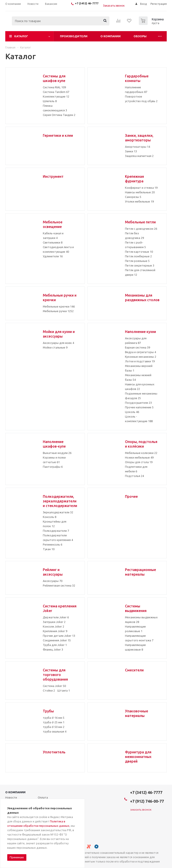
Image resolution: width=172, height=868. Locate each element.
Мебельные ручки (58, 311)
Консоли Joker (53, 626)
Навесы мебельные (140, 192)
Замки (131, 151)
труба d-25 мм (54, 722)
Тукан (49, 549)
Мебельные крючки (59, 306)
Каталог (21, 36)
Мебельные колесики (141, 453)
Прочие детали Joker (59, 636)
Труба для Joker (55, 645)
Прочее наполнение (139, 407)
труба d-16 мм (54, 718)
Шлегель (50, 101)
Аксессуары (53, 581)
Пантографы (53, 467)
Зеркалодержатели (58, 512)
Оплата (43, 797)
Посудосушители (138, 403)
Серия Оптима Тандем (59, 115)
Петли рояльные (137, 261)
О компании (110, 36)
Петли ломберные (138, 256)
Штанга (64, 690)
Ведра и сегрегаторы (140, 352)
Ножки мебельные (139, 457)
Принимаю (17, 857)
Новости (11, 797)
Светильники (53, 242)
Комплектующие (56, 96)
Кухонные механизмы (141, 357)
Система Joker (54, 686)
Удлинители (53, 256)
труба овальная (55, 731)
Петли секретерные (140, 265)
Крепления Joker (55, 631)
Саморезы (133, 197)
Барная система (138, 347)
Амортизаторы (138, 147)
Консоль (50, 517)
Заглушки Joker (54, 622)
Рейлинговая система (59, 585)
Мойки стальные (55, 347)
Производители (74, 36)
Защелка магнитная (139, 156)
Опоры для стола (139, 462)
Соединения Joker (57, 640)
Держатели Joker (56, 617)
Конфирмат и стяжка (141, 188)
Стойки (49, 690)
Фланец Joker (53, 649)
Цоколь (132, 412)
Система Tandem (56, 92)
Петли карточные (139, 252)
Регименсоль (53, 544)
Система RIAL (54, 87)
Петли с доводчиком (141, 229)
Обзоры (140, 36)
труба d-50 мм (54, 727)
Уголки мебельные (139, 201)
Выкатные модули (57, 453)
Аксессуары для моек (58, 343)
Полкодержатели (56, 531)
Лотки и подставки (140, 361)
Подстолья (134, 476)
